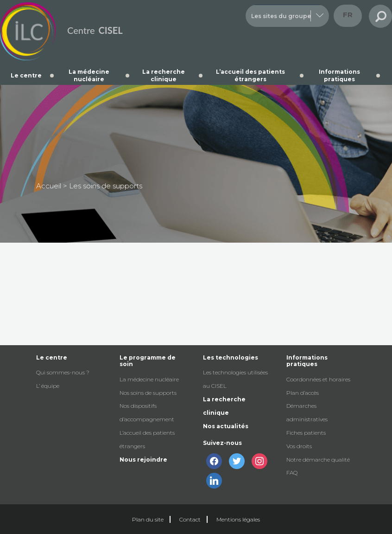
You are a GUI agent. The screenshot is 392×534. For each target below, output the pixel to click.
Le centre (26, 75)
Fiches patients (306, 433)
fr (348, 15)
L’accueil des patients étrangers (250, 75)
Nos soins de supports (148, 393)
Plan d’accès (303, 393)
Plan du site (148, 519)
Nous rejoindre (143, 460)
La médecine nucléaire (89, 75)
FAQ (292, 473)
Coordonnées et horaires (318, 379)
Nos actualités (226, 426)
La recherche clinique (164, 75)
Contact (190, 519)
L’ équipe (48, 386)
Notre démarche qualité (318, 460)
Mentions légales (238, 519)
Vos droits (299, 446)
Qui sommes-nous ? (63, 372)
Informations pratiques (339, 75)
